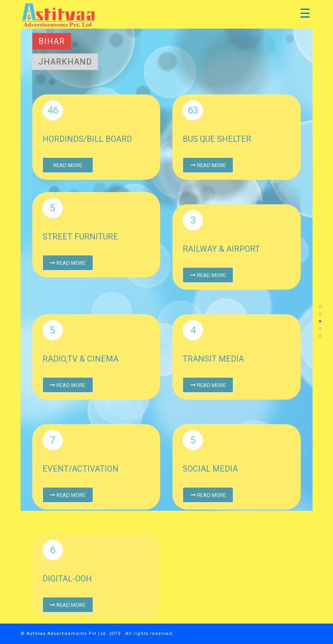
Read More (68, 165)
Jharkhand (65, 62)
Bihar (52, 41)
